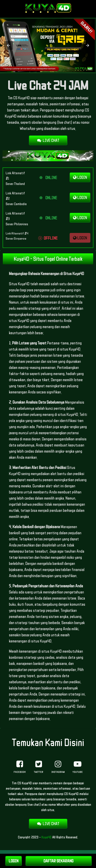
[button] (8, 45)
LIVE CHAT (48, 140)
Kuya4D (46, 837)
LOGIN (80, 177)
